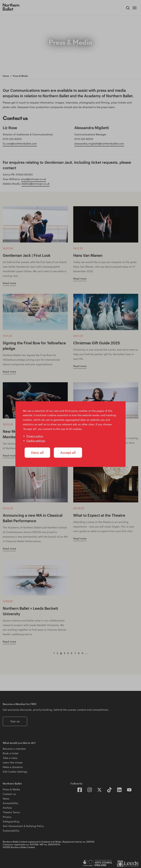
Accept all (68, 453)
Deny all (37, 453)
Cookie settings (36, 441)
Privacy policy (35, 436)
